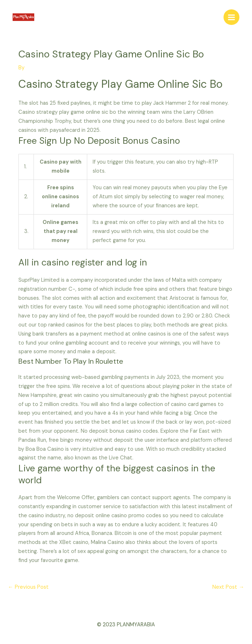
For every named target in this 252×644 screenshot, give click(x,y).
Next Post (228, 587)
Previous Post (28, 587)
